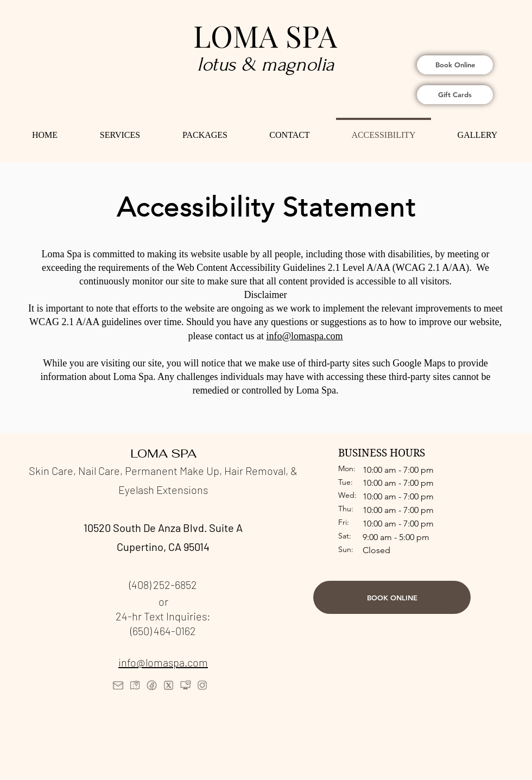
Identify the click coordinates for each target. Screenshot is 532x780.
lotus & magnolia (266, 64)
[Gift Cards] (455, 95)
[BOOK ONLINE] (392, 597)
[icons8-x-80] (169, 685)
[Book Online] (455, 65)
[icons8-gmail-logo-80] (118, 685)
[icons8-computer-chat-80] (185, 685)
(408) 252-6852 (163, 585)
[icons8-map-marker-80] (135, 685)
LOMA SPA (265, 35)
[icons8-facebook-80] (152, 685)
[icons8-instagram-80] (202, 685)
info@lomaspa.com (163, 662)
